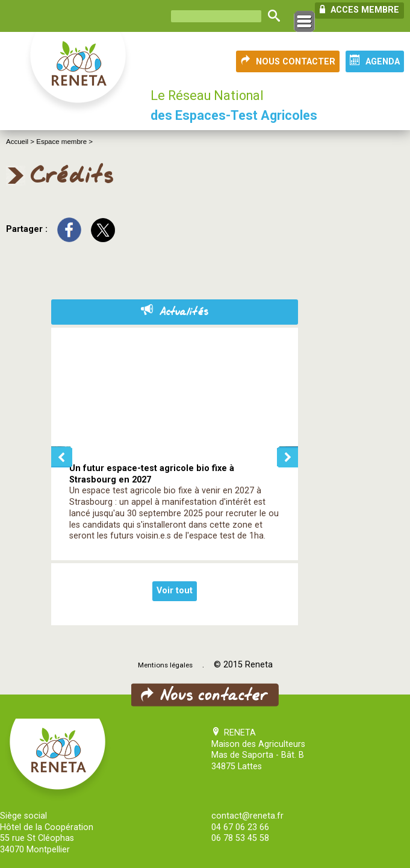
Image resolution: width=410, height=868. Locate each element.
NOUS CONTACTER (288, 61)
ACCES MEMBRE (359, 10)
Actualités (175, 312)
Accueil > (21, 142)
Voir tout (175, 591)
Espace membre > (64, 142)
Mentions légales (165, 665)
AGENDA (375, 61)
